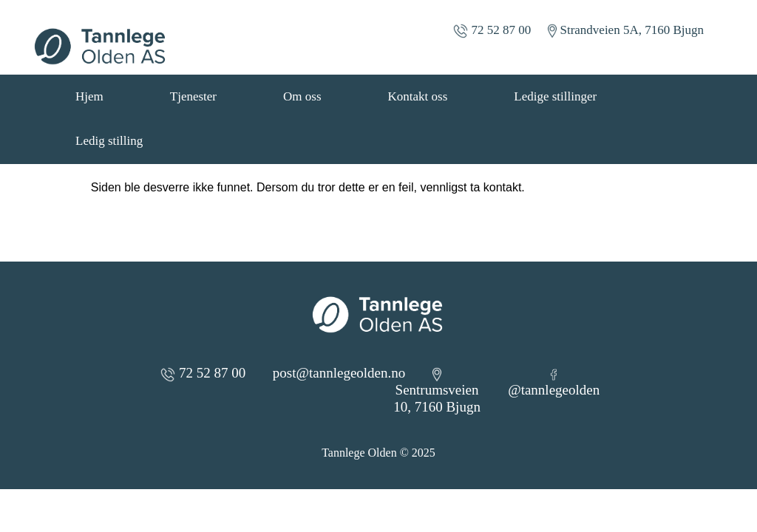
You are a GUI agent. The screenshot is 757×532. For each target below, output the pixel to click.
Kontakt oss (418, 96)
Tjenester (193, 96)
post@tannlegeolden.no (339, 373)
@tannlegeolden (554, 383)
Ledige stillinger (555, 96)
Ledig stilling (109, 141)
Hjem (89, 96)
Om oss (302, 96)
